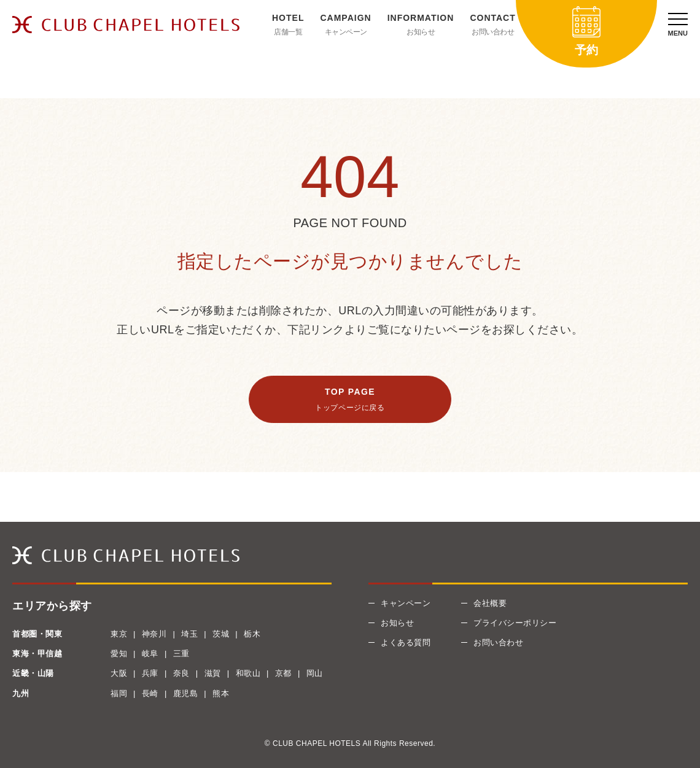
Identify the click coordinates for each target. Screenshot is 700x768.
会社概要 (490, 603)
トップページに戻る (350, 408)
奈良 (181, 673)
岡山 (315, 673)
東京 (119, 634)
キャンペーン (346, 32)
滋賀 (213, 673)
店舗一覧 (288, 32)
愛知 (119, 654)
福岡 (119, 693)
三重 (181, 654)
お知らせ (421, 32)
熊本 (221, 693)
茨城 (221, 634)
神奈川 (154, 634)
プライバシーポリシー (515, 623)
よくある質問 (406, 642)
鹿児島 (186, 693)
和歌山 (248, 673)
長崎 (150, 693)
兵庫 (150, 673)
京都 (283, 673)
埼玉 (189, 634)
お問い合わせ (493, 32)
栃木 (252, 634)
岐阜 (150, 654)
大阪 (119, 673)
